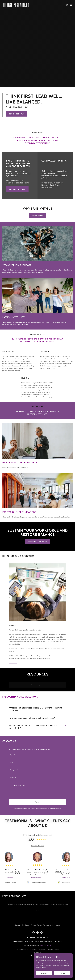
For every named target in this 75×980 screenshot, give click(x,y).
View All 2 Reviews (38, 846)
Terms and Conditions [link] (52, 925)
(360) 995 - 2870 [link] (45, 945)
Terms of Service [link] (54, 809)
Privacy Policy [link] (44, 809)
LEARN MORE (37, 215)
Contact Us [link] (19, 925)
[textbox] (37, 755)
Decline (44, 973)
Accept (62, 973)
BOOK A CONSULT (16, 114)
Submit (37, 802)
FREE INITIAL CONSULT (37, 542)
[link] (16, 6)
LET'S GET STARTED (17, 189)
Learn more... (13, 663)
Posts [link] (27, 925)
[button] (71, 5)
